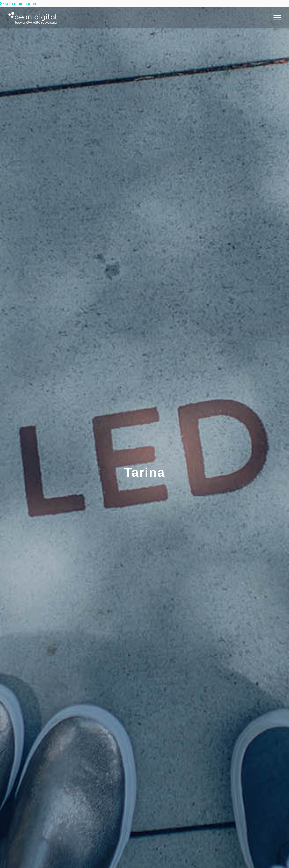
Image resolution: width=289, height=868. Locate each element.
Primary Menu (277, 18)
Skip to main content (19, 4)
